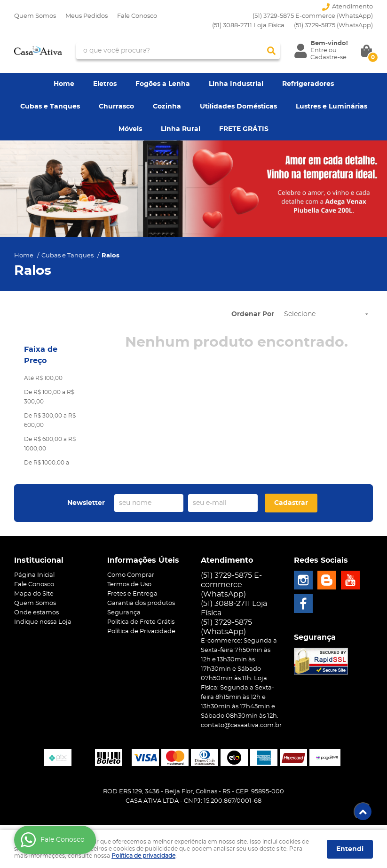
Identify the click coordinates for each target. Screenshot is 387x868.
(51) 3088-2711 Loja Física (248, 26)
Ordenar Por (253, 314)
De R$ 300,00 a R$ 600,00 (50, 420)
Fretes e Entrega (132, 594)
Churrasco (116, 107)
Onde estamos (36, 613)
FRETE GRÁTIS (244, 129)
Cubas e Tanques (50, 107)
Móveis (130, 129)
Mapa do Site (34, 594)
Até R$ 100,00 (43, 378)
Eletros (105, 84)
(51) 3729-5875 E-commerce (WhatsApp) (313, 16)
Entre (319, 50)
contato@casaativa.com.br (241, 725)
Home (64, 84)
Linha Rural (181, 129)
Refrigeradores (308, 84)
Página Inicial (34, 575)
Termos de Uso (129, 585)
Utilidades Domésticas (238, 107)
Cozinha (167, 107)
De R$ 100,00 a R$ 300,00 (49, 397)
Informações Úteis (143, 560)
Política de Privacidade (141, 632)
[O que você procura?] (271, 51)
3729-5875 (333, 26)
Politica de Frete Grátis (141, 622)
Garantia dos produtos (141, 603)
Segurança (124, 613)
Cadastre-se (328, 58)
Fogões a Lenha (163, 84)
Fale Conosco (137, 16)
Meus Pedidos (87, 16)
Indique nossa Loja (43, 622)
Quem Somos (35, 16)
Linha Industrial (236, 84)
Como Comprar (131, 575)
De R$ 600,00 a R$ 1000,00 (50, 444)
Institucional (39, 560)
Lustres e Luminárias (332, 107)
